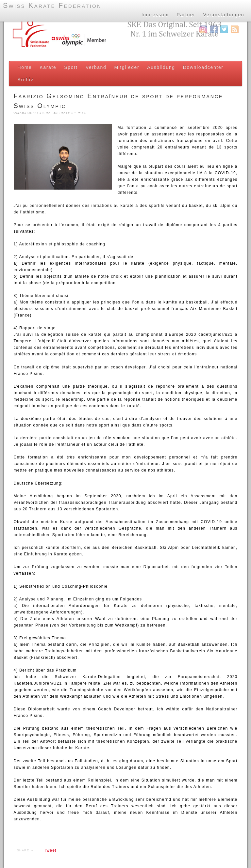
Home (25, 67)
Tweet (50, 850)
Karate (48, 67)
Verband (96, 67)
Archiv (26, 80)
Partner (185, 14)
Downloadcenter (203, 67)
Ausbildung (161, 67)
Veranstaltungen (224, 14)
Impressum (155, 14)
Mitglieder (127, 67)
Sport (71, 67)
